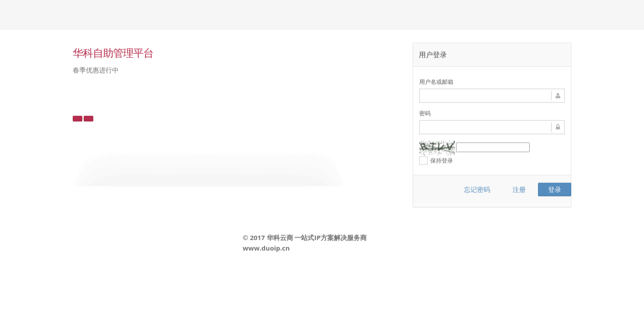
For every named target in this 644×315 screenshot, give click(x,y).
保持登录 (436, 160)
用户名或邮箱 (436, 81)
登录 (555, 189)
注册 (519, 189)
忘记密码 (477, 189)
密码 (425, 113)
